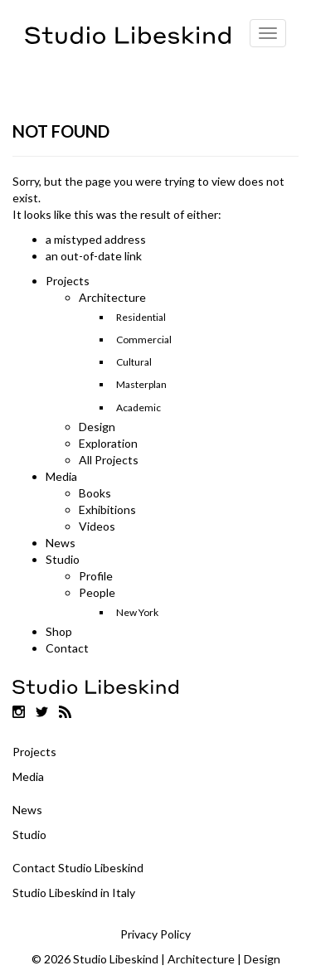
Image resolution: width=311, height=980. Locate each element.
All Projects (109, 460)
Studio (63, 559)
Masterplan (141, 384)
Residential (141, 317)
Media (61, 476)
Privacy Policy (155, 934)
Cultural (134, 362)
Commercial (144, 340)
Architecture (112, 297)
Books (95, 493)
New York (137, 612)
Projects (68, 281)
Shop (59, 631)
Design (97, 427)
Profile (96, 576)
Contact (67, 648)
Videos (97, 526)
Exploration (108, 443)
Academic (138, 408)
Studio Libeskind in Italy (74, 893)
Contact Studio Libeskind (78, 868)
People (97, 592)
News (61, 543)
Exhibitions (107, 509)
